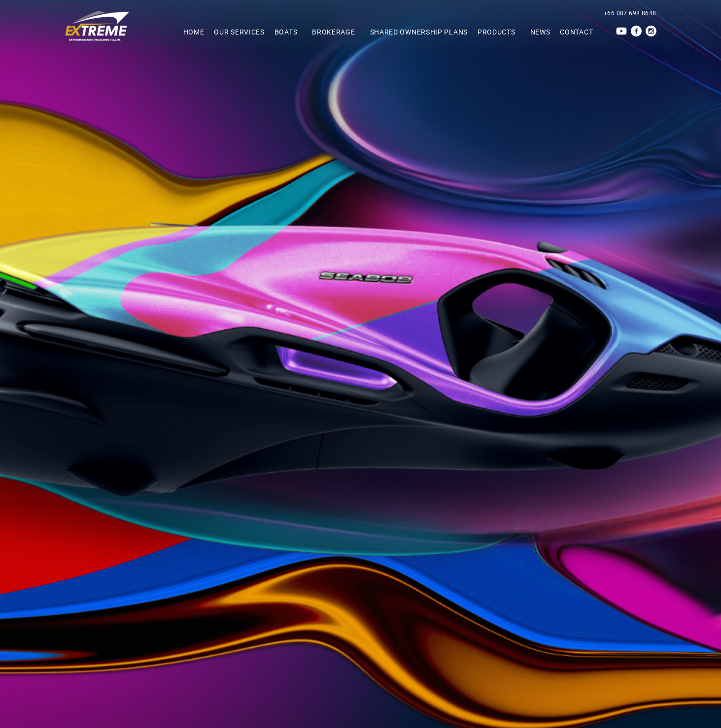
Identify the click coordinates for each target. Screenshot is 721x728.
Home (194, 32)
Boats (289, 32)
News (540, 32)
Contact (576, 32)
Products (499, 32)
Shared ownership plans (419, 32)
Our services (239, 32)
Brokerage (336, 32)
